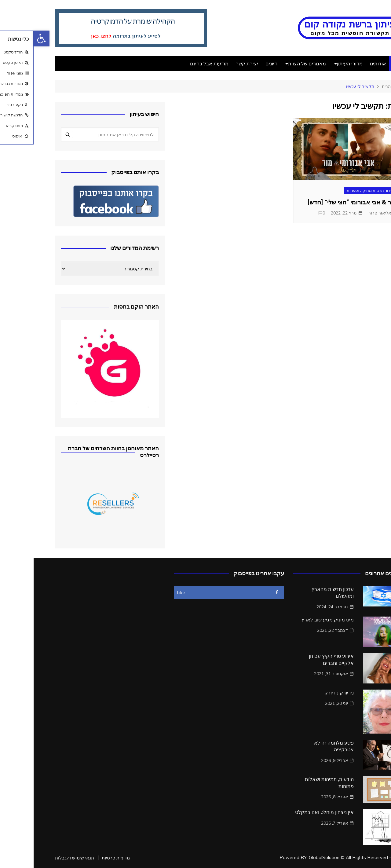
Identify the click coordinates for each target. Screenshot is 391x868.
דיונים (238, 64)
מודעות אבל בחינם (176, 64)
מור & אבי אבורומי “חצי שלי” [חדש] (319, 202)
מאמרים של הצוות (273, 64)
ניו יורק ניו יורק (305, 693)
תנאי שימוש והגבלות (41, 858)
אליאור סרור (346, 213)
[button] (8, 38)
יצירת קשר (213, 64)
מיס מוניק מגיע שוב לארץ (294, 620)
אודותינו (344, 64)
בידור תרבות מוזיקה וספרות (337, 190)
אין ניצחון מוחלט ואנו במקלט (291, 812)
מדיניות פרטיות (82, 858)
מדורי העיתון (316, 64)
